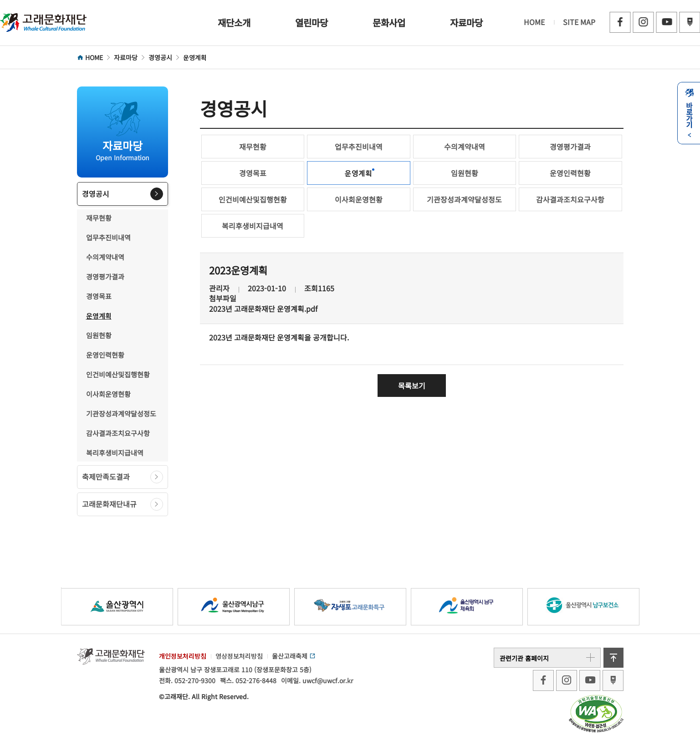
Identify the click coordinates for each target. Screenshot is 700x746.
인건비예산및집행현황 (118, 374)
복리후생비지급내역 (115, 453)
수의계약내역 (105, 257)
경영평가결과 (105, 277)
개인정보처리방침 (183, 656)
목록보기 (412, 386)
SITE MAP (579, 22)
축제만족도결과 (123, 477)
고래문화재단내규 (123, 504)
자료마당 (466, 23)
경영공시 (123, 194)
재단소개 (234, 23)
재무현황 (99, 218)
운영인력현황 (105, 355)
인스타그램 (643, 22)
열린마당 (312, 23)
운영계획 (99, 316)
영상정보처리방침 (239, 656)
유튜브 (666, 22)
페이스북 (620, 22)
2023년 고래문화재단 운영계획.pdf (263, 309)
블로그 (690, 22)
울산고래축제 (294, 656)
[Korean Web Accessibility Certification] (596, 713)
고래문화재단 (43, 23)
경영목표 (99, 296)
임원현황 (99, 335)
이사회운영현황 (108, 394)
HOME (534, 22)
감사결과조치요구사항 (118, 433)
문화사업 (389, 23)
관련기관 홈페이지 (548, 658)
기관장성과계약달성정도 (121, 414)
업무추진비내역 (108, 237)
